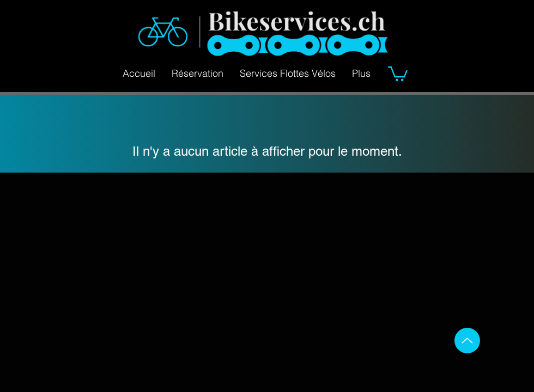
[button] (398, 73)
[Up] (467, 341)
